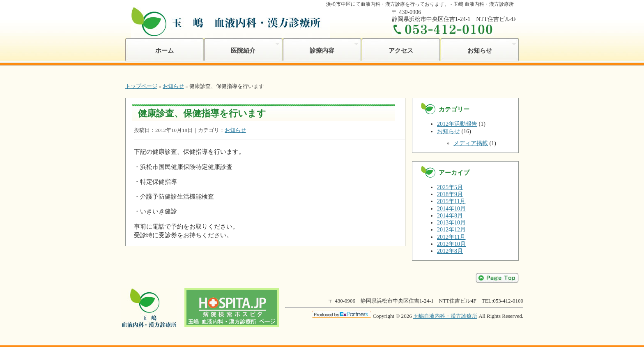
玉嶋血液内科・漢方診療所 (445, 316)
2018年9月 (450, 194)
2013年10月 (451, 223)
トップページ (141, 86)
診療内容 (320, 48)
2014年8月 (450, 216)
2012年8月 (450, 251)
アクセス (401, 50)
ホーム (164, 50)
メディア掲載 (471, 143)
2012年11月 (451, 237)
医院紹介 (241, 48)
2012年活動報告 (457, 124)
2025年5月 (450, 187)
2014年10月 (451, 209)
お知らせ (478, 48)
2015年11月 (451, 201)
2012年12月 (451, 230)
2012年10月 (451, 244)
